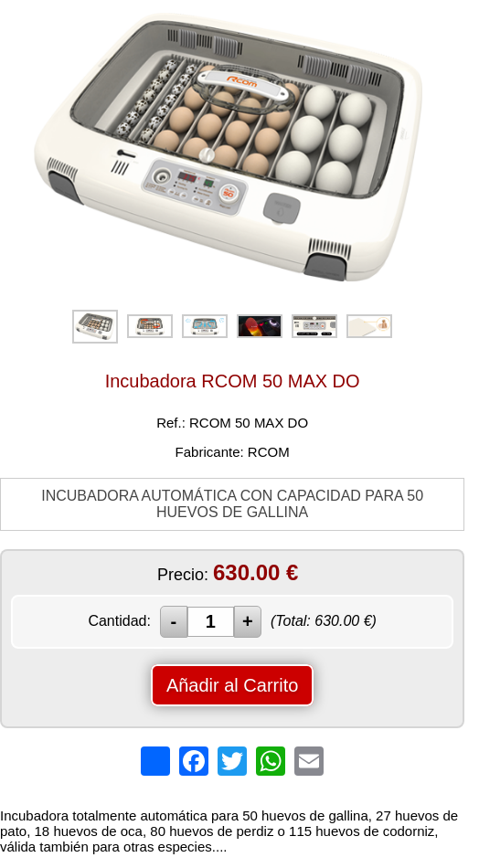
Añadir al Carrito (233, 685)
